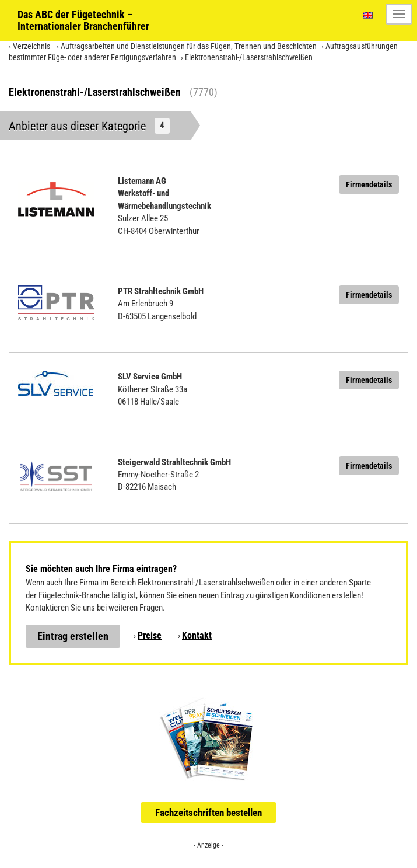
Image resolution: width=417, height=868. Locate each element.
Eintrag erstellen (73, 636)
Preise (150, 635)
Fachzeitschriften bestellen (208, 813)
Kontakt (197, 635)
